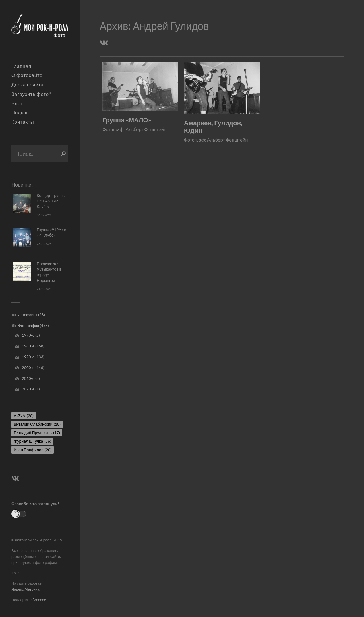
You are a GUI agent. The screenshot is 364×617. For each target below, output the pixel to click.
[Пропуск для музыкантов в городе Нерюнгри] (22, 272)
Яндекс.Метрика (25, 589)
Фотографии (29, 326)
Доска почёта (27, 85)
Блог (17, 103)
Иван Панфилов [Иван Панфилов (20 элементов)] (33, 450)
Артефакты (28, 315)
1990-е (28, 357)
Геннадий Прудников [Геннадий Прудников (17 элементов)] (37, 433)
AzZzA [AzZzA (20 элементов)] (24, 416)
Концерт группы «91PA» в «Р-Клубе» (51, 201)
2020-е (28, 389)
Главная (21, 66)
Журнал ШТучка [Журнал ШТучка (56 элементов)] (32, 441)
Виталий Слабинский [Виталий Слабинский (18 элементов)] (37, 424)
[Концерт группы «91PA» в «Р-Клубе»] (22, 203)
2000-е (28, 368)
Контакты (23, 122)
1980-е (28, 346)
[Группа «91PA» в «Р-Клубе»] (22, 238)
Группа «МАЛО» (127, 120)
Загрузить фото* (31, 94)
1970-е (28, 335)
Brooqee (39, 600)
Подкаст (21, 113)
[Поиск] (64, 154)
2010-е (28, 378)
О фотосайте (27, 75)
